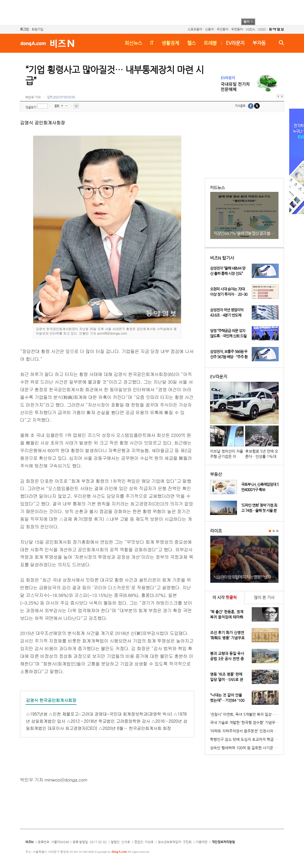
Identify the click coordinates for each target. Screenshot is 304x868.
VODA (250, 29)
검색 (281, 43)
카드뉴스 (217, 188)
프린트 (76, 106)
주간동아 (222, 29)
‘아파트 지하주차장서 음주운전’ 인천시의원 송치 (247, 731)
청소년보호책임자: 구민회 (175, 842)
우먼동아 (237, 29)
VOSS (262, 29)
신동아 (209, 29)
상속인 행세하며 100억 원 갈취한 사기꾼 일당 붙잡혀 (247, 748)
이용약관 (202, 842)
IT (152, 43)
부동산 (216, 474)
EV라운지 (235, 43)
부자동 (259, 43)
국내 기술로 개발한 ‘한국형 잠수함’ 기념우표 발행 (247, 722)
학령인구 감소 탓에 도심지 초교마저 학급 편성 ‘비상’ (247, 739)
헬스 (191, 43)
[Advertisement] (145, 12)
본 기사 (264, 597)
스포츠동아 (195, 29)
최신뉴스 (133, 43)
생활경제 (170, 43)
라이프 (216, 531)
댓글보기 (31, 107)
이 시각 (225, 597)
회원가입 (37, 29)
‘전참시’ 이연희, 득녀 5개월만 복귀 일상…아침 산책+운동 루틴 (247, 714)
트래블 (210, 43)
